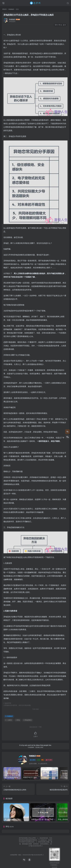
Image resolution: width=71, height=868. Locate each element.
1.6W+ (33, 760)
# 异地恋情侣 (27, 720)
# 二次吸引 (9, 720)
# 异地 (18, 720)
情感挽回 (11, 9)
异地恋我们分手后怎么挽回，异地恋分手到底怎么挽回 (29, 15)
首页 (5, 9)
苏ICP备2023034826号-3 (36, 854)
